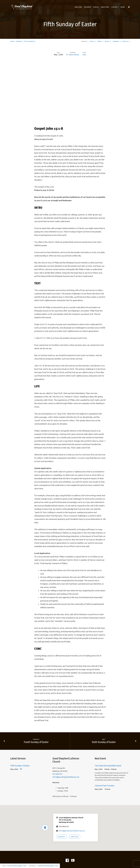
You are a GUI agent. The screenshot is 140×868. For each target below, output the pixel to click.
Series (100, 41)
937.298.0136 (57, 774)
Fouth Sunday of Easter (36, 742)
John (84, 55)
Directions (74, 837)
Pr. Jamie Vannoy (73, 55)
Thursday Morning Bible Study (108, 766)
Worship (88, 7)
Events (96, 7)
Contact (115, 7)
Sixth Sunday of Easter (104, 742)
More (123, 7)
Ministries (105, 7)
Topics (92, 41)
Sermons (19, 41)
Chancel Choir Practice (105, 786)
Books (108, 41)
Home (12, 41)
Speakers (117, 41)
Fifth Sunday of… (30, 41)
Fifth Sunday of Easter (20, 766)
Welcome (78, 7)
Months (126, 41)
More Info (61, 837)
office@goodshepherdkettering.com (66, 777)
